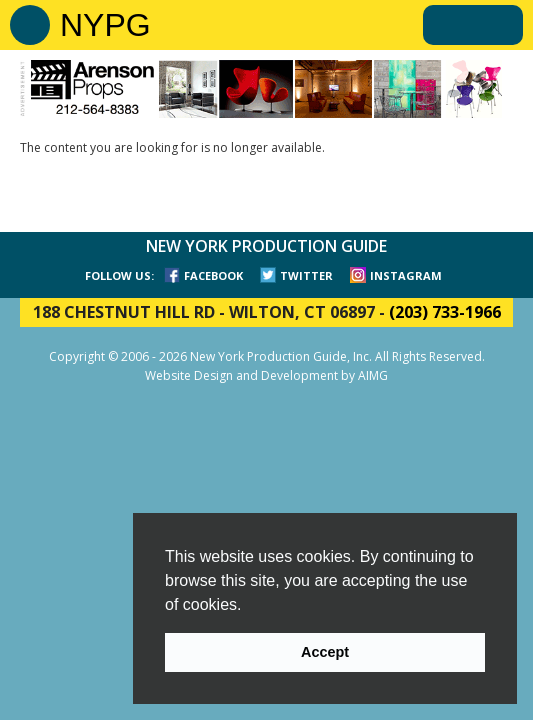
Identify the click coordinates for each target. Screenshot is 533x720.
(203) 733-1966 (445, 312)
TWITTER (306, 275)
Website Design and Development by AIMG (266, 375)
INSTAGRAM (406, 275)
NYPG (105, 25)
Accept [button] (325, 652)
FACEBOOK (213, 275)
